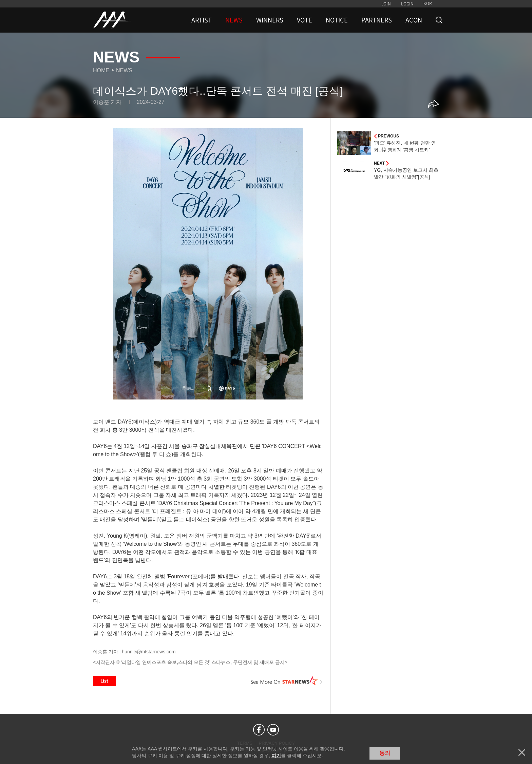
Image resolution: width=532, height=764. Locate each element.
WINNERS (270, 20)
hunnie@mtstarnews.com (149, 652)
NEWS (234, 20)
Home (101, 70)
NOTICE (337, 20)
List (104, 681)
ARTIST (202, 20)
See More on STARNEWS (287, 681)
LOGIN (407, 4)
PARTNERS (377, 20)
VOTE (305, 20)
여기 (276, 756)
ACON (414, 20)
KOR (428, 3)
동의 (385, 753)
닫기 (522, 752)
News (124, 70)
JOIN (386, 4)
